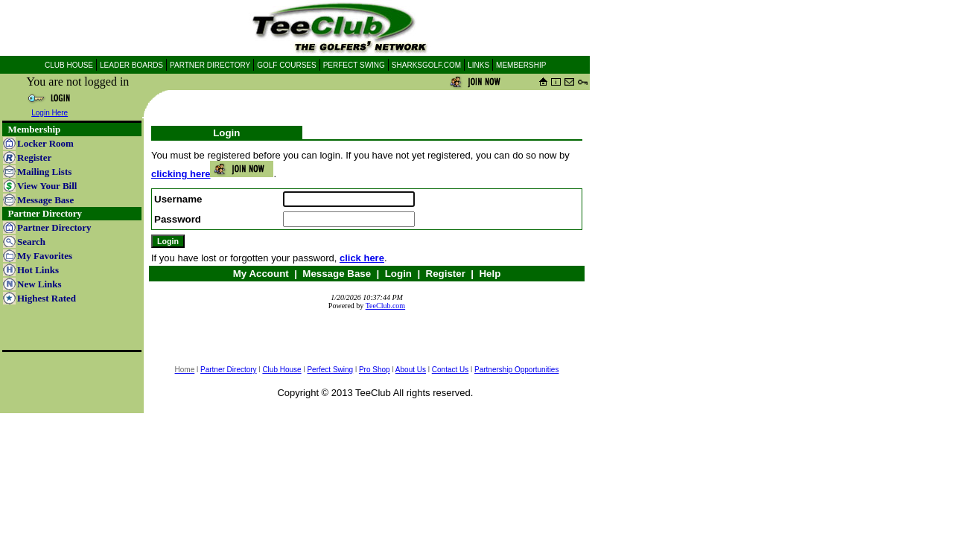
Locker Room (45, 143)
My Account (261, 274)
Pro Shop (375, 370)
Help (490, 274)
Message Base (337, 274)
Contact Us (450, 370)
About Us (411, 370)
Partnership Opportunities (516, 370)
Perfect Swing (330, 370)
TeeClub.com (385, 306)
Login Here (50, 113)
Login (398, 274)
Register (446, 274)
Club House (281, 370)
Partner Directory (229, 370)
